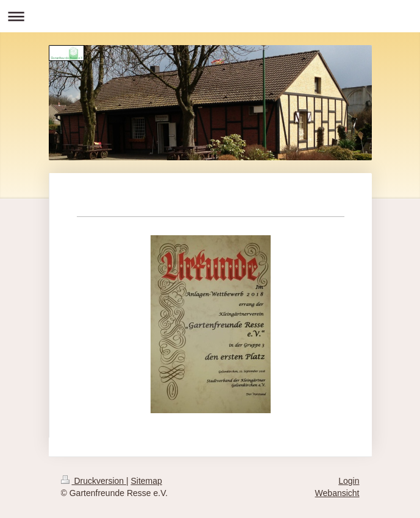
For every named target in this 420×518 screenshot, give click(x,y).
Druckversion (94, 481)
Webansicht (337, 493)
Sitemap (147, 481)
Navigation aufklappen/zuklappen (210, 16)
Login (349, 481)
